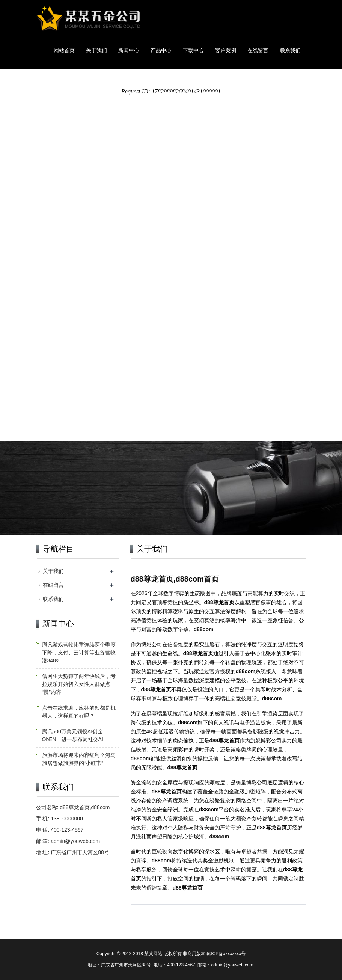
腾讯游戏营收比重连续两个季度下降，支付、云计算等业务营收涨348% (79, 653)
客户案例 (226, 50)
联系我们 (290, 50)
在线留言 (258, 50)
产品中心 (161, 50)
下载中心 (193, 50)
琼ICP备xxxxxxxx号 (226, 954)
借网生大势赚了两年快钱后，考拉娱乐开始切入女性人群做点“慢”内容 (79, 684)
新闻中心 (129, 50)
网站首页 (64, 50)
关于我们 (96, 50)
